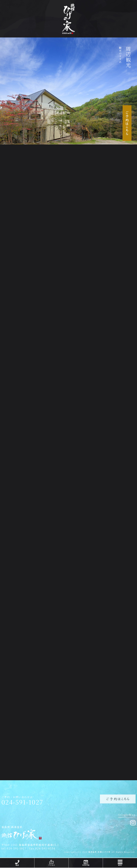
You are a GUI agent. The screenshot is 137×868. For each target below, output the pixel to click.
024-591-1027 (22, 802)
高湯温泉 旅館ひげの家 (99, 852)
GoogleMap (127, 815)
